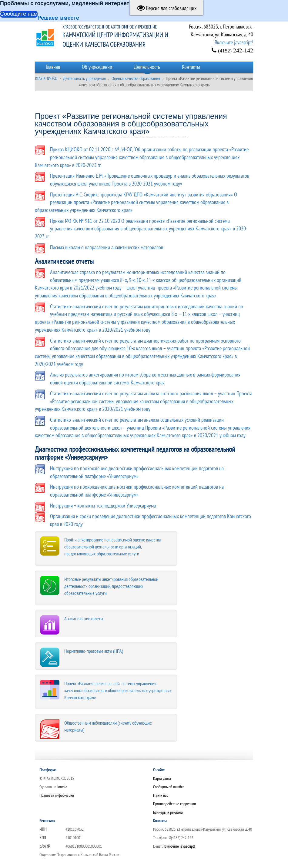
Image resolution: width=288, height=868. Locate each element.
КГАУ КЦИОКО (46, 78)
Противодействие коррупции (174, 804)
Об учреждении (97, 67)
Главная (53, 67)
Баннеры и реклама (168, 812)
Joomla (62, 787)
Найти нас (161, 795)
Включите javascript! (234, 42)
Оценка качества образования (136, 78)
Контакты (191, 67)
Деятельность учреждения (84, 78)
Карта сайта (162, 778)
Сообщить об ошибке (169, 787)
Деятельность (147, 67)
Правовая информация (57, 795)
